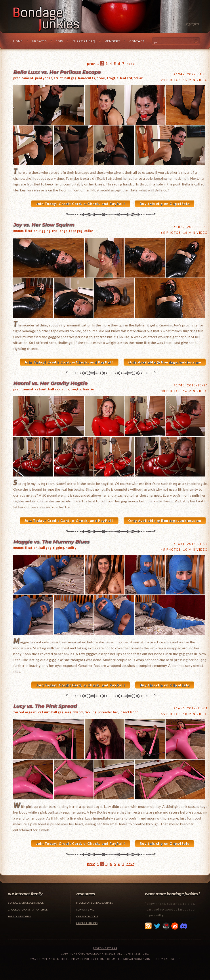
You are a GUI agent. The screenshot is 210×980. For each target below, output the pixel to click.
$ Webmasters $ (105, 948)
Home (18, 41)
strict (58, 78)
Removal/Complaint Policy (141, 959)
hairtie (88, 389)
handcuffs (87, 78)
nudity (71, 548)
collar (138, 78)
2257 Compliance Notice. (49, 959)
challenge (60, 231)
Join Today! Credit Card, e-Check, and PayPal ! (81, 204)
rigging (45, 231)
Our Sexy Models (87, 916)
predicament (23, 78)
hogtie (76, 389)
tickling (91, 712)
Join (60, 41)
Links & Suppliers (87, 923)
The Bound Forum (19, 916)
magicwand (74, 712)
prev (91, 63)
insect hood (129, 712)
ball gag (70, 78)
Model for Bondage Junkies (94, 903)
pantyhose (44, 78)
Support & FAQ (85, 910)
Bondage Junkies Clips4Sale (26, 903)
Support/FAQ (84, 41)
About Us (173, 959)
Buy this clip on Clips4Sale (165, 204)
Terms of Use (107, 959)
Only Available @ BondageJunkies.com (165, 362)
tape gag (76, 231)
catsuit (41, 389)
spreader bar (108, 712)
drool (101, 78)
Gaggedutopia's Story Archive (28, 910)
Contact (137, 41)
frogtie (113, 78)
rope (66, 389)
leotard (126, 78)
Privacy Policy (83, 959)
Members (112, 41)
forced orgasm (25, 712)
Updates (39, 41)
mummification (26, 231)
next (130, 63)
